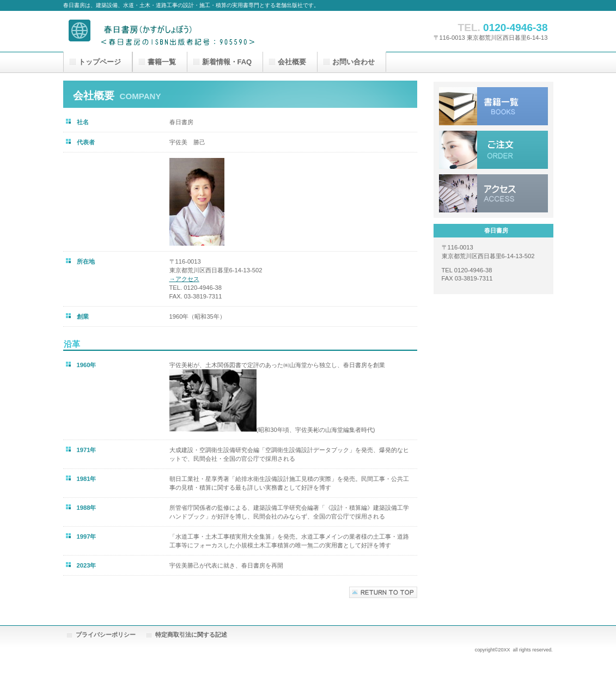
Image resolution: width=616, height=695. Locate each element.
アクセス (493, 193)
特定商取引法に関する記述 (191, 635)
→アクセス (184, 279)
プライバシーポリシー (106, 635)
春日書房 (172, 31)
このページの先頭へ (383, 592)
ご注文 (493, 150)
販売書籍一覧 (493, 106)
